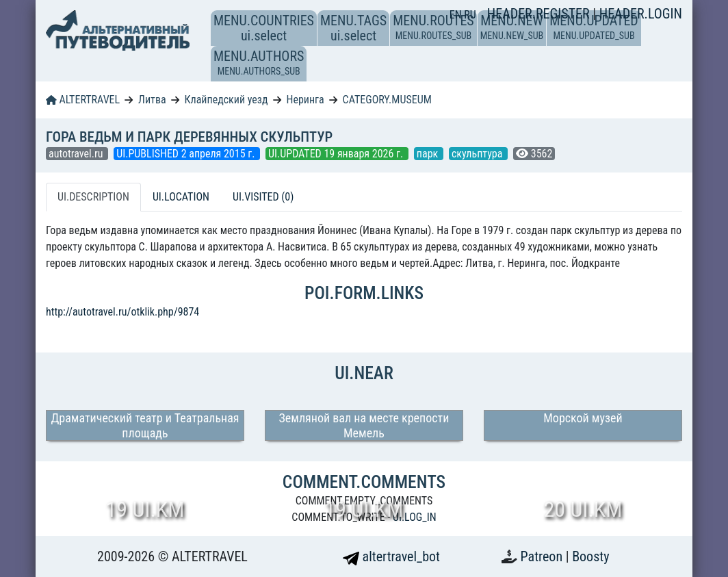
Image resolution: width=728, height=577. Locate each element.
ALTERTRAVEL (83, 100)
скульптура (478, 154)
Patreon (543, 556)
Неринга (305, 100)
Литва (152, 100)
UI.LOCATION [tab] (181, 197)
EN (457, 15)
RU (470, 15)
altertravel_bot (391, 556)
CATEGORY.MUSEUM (387, 100)
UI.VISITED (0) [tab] (263, 197)
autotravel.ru (77, 154)
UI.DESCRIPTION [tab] (93, 197)
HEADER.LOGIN (641, 14)
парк (429, 154)
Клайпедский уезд (226, 100)
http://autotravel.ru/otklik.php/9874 (122, 312)
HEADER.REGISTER (540, 14)
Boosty (590, 556)
